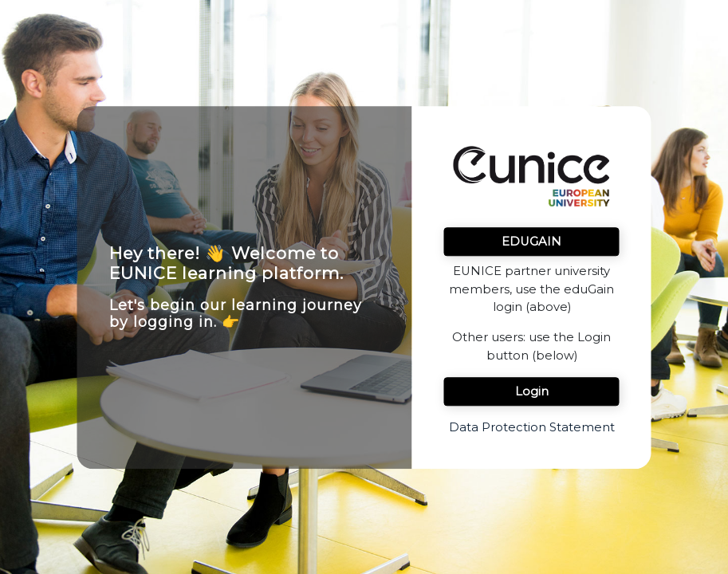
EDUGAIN (531, 242)
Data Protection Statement (532, 427)
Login (532, 391)
